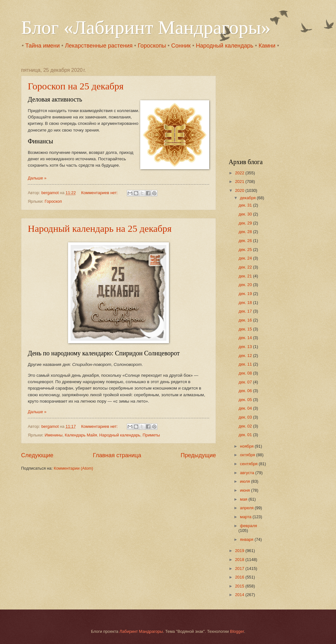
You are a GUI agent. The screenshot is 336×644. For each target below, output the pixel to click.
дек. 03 (246, 417)
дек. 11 (246, 364)
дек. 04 (246, 408)
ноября (247, 446)
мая (244, 499)
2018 (240, 560)
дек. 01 (246, 435)
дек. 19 (246, 294)
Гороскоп (53, 201)
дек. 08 (246, 373)
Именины (54, 435)
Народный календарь (225, 46)
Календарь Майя (81, 435)
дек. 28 (246, 232)
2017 (240, 568)
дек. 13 (246, 347)
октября (248, 455)
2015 (240, 586)
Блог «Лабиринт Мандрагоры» (146, 27)
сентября (249, 464)
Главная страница (117, 455)
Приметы (151, 435)
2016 (240, 577)
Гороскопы (152, 46)
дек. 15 (246, 329)
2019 (240, 551)
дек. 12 (246, 356)
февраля (248, 526)
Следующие (37, 455)
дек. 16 (246, 320)
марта (246, 517)
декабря (248, 198)
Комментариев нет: (100, 193)
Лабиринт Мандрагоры (141, 631)
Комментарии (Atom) (73, 468)
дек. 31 (246, 205)
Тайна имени (42, 46)
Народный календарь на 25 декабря (100, 228)
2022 (240, 173)
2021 (240, 182)
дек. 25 (246, 250)
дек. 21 (246, 276)
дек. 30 (246, 214)
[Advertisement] (269, 107)
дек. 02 (246, 426)
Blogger (237, 631)
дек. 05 (246, 400)
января (247, 539)
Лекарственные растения (99, 46)
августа (248, 473)
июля (245, 481)
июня (245, 490)
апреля (247, 508)
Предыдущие (198, 455)
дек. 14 (246, 338)
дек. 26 (246, 241)
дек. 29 (246, 223)
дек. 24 (246, 258)
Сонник (181, 46)
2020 (240, 190)
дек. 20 (246, 285)
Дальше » (37, 178)
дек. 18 (246, 303)
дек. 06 (246, 391)
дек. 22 (246, 267)
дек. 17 (246, 311)
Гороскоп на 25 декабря (76, 86)
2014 (240, 595)
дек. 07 (246, 382)
